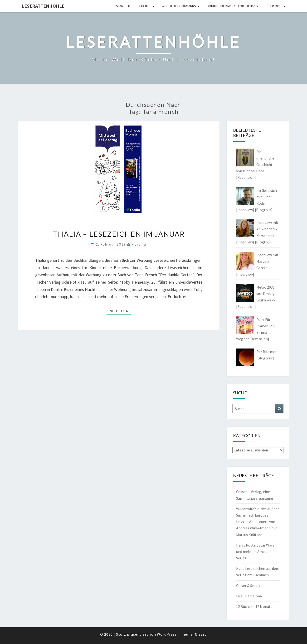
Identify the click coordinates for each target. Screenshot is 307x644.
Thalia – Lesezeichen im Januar (119, 234)
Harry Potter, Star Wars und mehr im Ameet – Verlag (255, 552)
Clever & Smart (248, 586)
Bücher (145, 6)
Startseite (124, 6)
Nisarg (201, 634)
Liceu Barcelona (249, 596)
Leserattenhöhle (43, 6)
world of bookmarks (179, 6)
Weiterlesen (120, 311)
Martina (139, 244)
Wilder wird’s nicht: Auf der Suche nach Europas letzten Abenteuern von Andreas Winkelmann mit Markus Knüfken (257, 522)
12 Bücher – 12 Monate (254, 606)
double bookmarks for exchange (233, 6)
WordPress (167, 634)
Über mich (274, 6)
